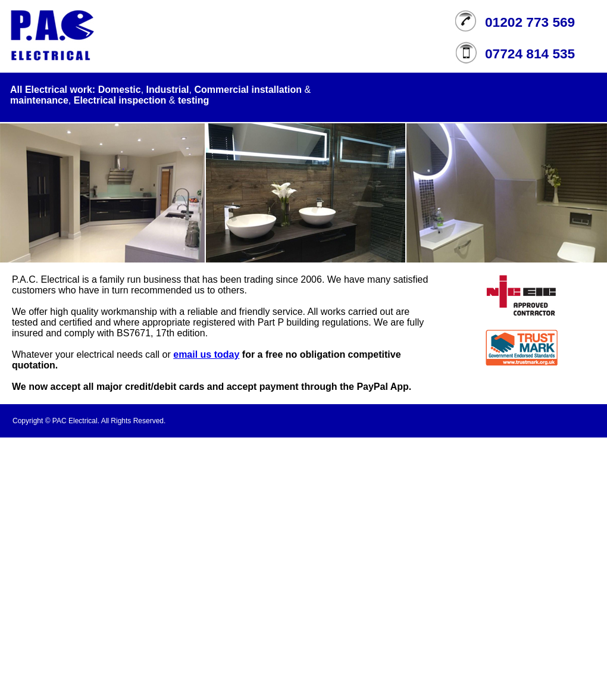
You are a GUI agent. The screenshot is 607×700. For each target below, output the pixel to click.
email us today (206, 354)
